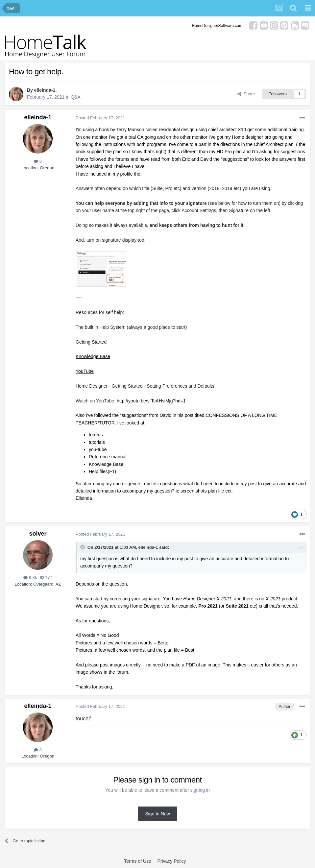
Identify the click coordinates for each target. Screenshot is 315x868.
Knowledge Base (93, 356)
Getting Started (91, 342)
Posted (100, 118)
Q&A (76, 97)
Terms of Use (137, 861)
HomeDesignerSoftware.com (217, 26)
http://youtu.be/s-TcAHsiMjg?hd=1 (151, 401)
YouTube (85, 371)
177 (46, 578)
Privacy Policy (171, 861)
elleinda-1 (45, 90)
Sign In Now (157, 814)
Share (246, 94)
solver (38, 534)
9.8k (30, 578)
